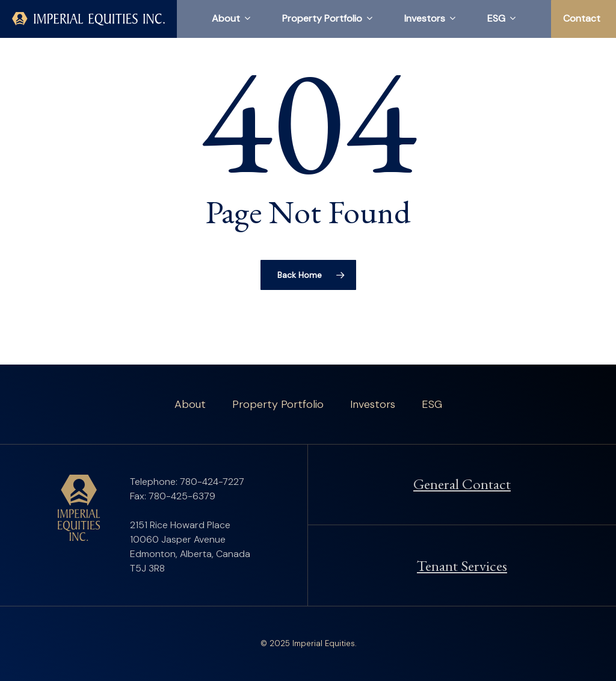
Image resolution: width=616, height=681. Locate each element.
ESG (432, 404)
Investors (373, 404)
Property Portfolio (278, 404)
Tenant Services (462, 565)
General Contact (462, 484)
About (190, 404)
